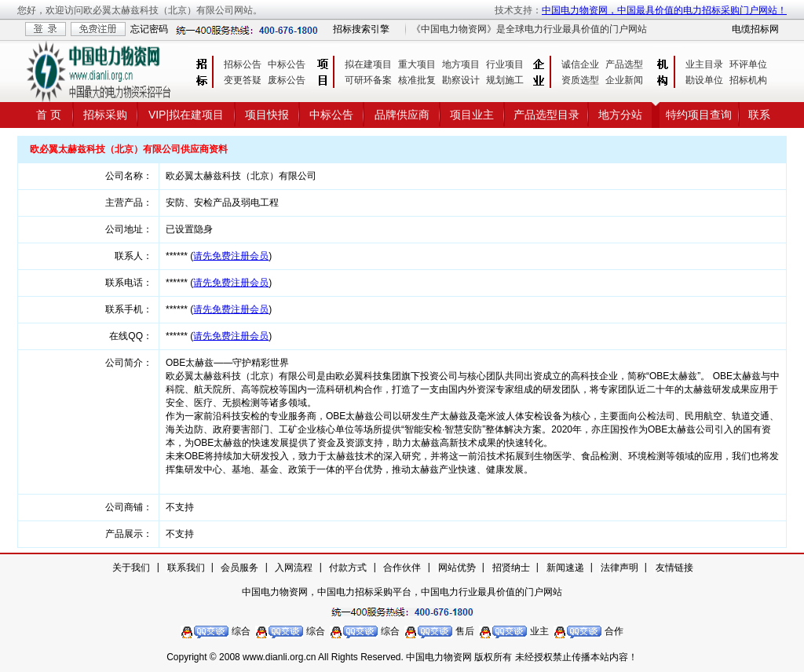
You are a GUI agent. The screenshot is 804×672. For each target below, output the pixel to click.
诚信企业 (580, 64)
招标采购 (105, 115)
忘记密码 (149, 29)
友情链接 (674, 568)
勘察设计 (461, 80)
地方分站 (620, 115)
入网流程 (294, 568)
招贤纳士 (511, 568)
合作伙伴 (402, 568)
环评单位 (748, 64)
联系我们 (186, 568)
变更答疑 (243, 80)
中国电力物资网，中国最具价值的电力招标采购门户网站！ (664, 10)
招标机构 (748, 80)
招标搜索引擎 (361, 29)
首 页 (49, 115)
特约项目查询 (699, 115)
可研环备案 (368, 80)
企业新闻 (624, 80)
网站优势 (457, 568)
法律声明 (619, 568)
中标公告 (287, 64)
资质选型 (580, 80)
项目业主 (472, 115)
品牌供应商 (402, 115)
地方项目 (461, 64)
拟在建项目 (368, 64)
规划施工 (505, 80)
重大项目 (417, 64)
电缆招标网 (755, 29)
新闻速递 (565, 568)
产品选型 (624, 64)
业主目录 (704, 64)
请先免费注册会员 (231, 256)
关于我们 (131, 568)
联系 (759, 115)
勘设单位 (704, 80)
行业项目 (505, 64)
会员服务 (239, 568)
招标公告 (243, 64)
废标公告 (287, 80)
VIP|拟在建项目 (186, 115)
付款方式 (348, 568)
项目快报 (267, 115)
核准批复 (417, 80)
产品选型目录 (546, 115)
